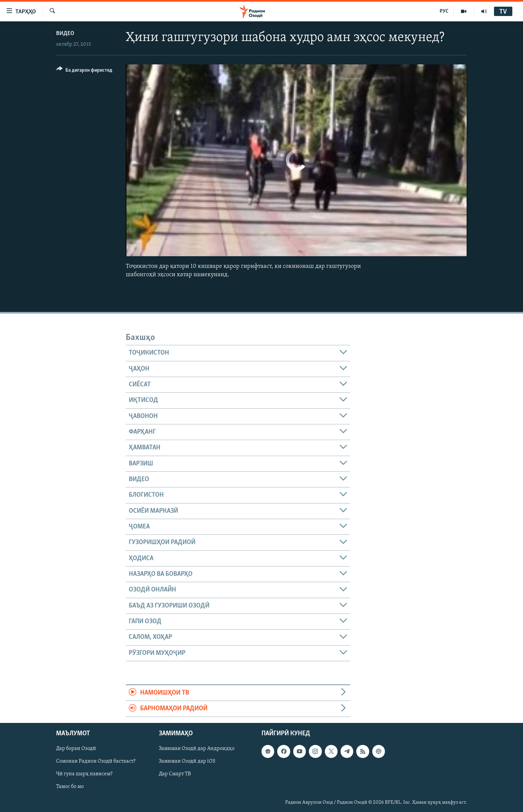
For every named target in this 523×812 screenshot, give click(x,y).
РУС (444, 11)
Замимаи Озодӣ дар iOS (187, 761)
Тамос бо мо (70, 787)
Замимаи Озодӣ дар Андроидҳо (197, 749)
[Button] (84, 71)
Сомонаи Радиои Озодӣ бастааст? (96, 761)
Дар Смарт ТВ (175, 774)
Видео (65, 34)
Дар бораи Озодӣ (76, 749)
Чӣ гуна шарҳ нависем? (84, 774)
